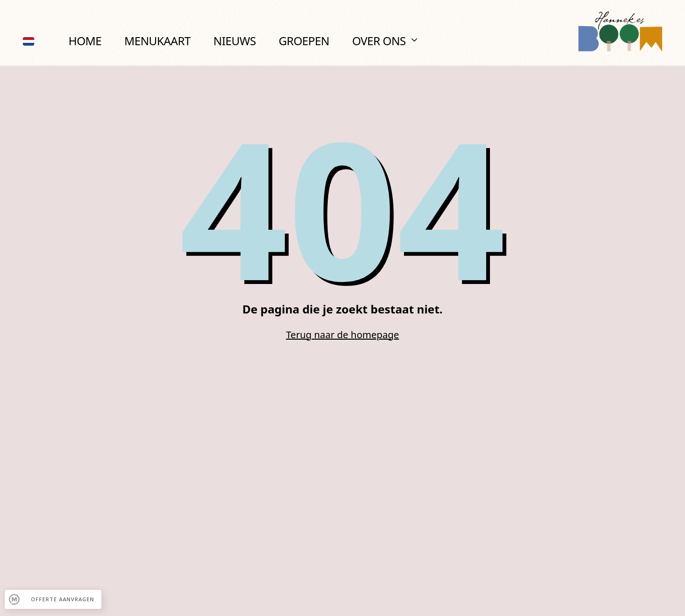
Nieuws (235, 41)
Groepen (304, 41)
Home (85, 41)
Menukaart (157, 41)
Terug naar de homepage (342, 335)
